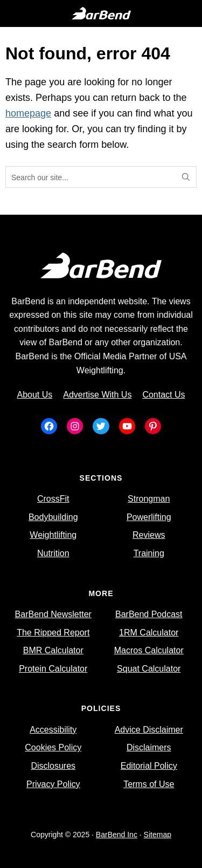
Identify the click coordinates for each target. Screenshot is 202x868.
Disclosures (53, 766)
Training (149, 553)
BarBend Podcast (149, 614)
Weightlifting (53, 535)
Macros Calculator (149, 650)
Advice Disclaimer (149, 730)
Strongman (149, 499)
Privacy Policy (53, 784)
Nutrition (53, 553)
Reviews (149, 535)
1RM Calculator (149, 633)
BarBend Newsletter (53, 614)
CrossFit (53, 499)
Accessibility (53, 730)
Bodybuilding (53, 517)
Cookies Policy (53, 747)
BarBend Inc (117, 835)
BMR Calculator (53, 650)
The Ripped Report (53, 633)
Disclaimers (149, 747)
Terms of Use (149, 784)
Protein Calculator (53, 669)
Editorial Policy (149, 766)
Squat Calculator (149, 669)
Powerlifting (149, 517)
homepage (28, 113)
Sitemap (158, 835)
